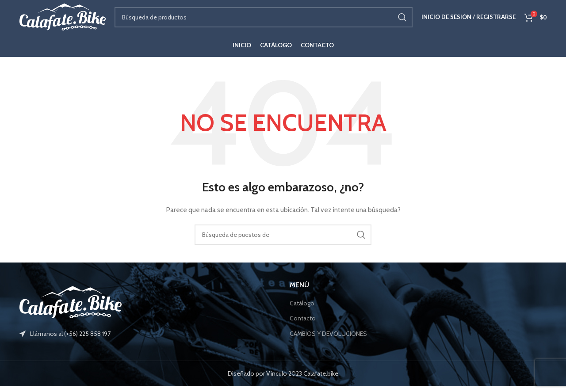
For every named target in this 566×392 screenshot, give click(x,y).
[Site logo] (66, 19)
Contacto (303, 324)
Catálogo (302, 308)
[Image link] (71, 307)
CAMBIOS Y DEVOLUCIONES (328, 339)
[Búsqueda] (267, 20)
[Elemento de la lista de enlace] (148, 339)
